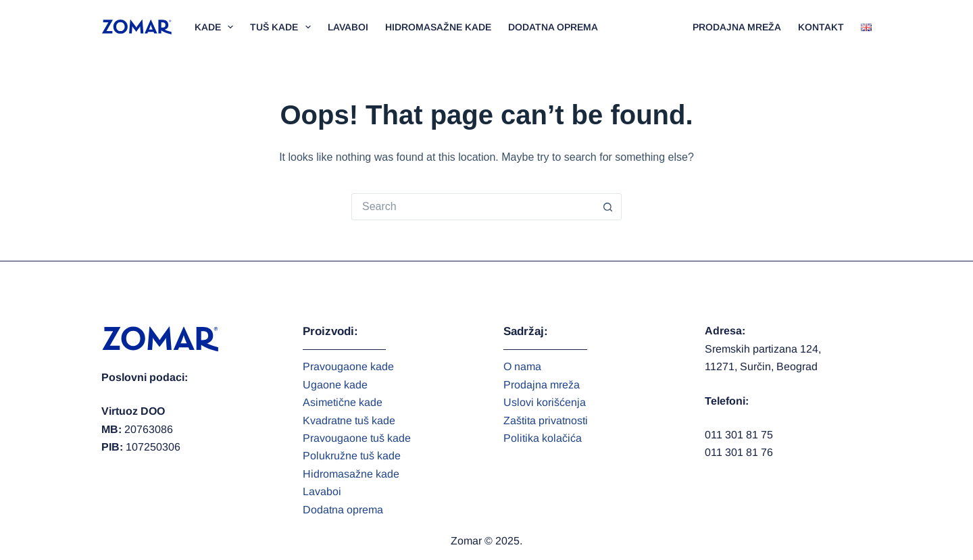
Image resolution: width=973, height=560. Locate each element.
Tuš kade (283, 27)
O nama (522, 366)
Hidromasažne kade (438, 27)
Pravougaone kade (348, 366)
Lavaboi (348, 27)
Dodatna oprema (553, 27)
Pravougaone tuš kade (357, 438)
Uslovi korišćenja (545, 402)
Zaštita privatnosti (546, 421)
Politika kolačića (543, 438)
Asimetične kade (343, 402)
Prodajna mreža (737, 27)
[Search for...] (473, 207)
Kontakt (821, 27)
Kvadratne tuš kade (349, 421)
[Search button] (608, 207)
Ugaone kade (335, 385)
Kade (217, 27)
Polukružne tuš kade (352, 456)
